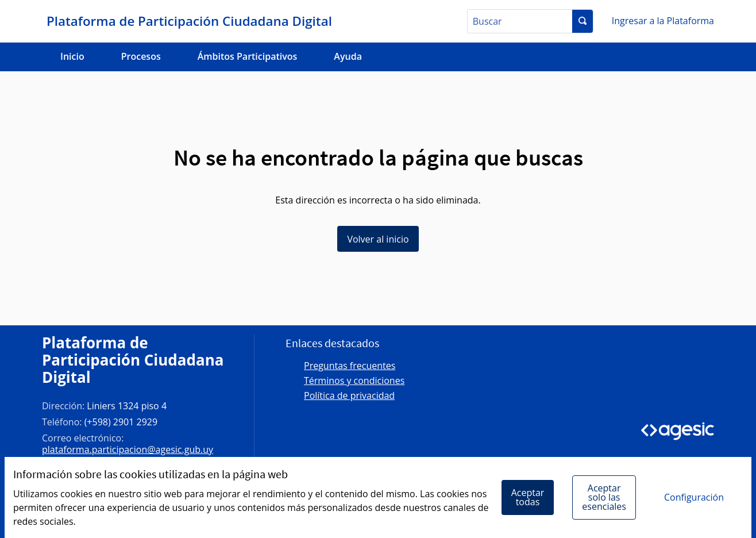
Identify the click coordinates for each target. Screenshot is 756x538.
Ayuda (348, 56)
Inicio (72, 56)
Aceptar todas (528, 497)
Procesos (141, 56)
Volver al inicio (378, 239)
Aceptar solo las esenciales (604, 497)
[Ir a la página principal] (187, 21)
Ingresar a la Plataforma (663, 21)
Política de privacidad (349, 395)
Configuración (694, 497)
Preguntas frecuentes (350, 366)
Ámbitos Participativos (248, 56)
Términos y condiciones (354, 381)
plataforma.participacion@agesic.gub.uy (128, 449)
